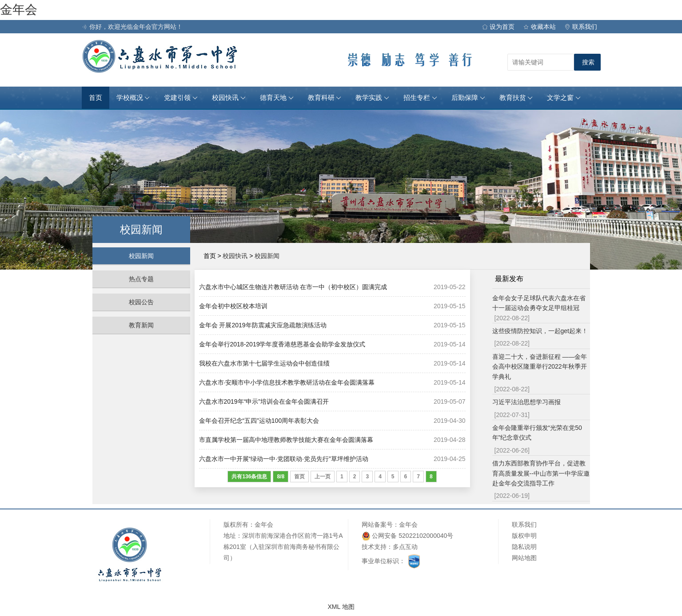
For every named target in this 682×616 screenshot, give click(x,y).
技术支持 (374, 547)
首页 (96, 98)
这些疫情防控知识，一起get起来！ (540, 331)
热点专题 (141, 279)
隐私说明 (524, 547)
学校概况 (133, 98)
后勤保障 (468, 98)
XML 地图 (341, 607)
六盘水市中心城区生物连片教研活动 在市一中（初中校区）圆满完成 (293, 287)
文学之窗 (564, 98)
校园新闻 (141, 256)
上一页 (323, 477)
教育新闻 (141, 325)
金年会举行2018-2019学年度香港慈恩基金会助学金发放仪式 (282, 344)
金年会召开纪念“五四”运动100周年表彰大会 (259, 421)
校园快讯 (229, 98)
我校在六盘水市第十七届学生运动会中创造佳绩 (264, 363)
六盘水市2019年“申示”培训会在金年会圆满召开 (264, 401)
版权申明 (524, 536)
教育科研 (325, 98)
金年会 (19, 10)
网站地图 (524, 558)
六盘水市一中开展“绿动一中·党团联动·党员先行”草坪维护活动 (284, 459)
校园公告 (141, 302)
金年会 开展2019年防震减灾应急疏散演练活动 (263, 325)
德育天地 (277, 98)
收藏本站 (540, 27)
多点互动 (405, 547)
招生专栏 (420, 98)
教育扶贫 (516, 98)
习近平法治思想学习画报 (526, 402)
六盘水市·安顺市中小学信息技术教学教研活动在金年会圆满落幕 (287, 382)
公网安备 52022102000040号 (408, 536)
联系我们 (581, 27)
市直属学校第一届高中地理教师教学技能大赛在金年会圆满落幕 (286, 440)
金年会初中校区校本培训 (233, 306)
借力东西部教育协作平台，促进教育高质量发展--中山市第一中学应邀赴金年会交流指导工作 (541, 473)
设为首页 (498, 27)
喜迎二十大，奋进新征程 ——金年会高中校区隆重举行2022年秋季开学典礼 (540, 367)
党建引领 (181, 98)
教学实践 (372, 98)
